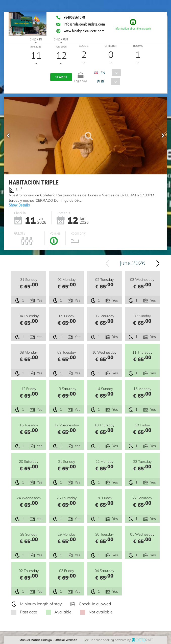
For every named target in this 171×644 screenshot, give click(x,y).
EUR (101, 82)
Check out (61, 39)
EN (103, 73)
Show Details (19, 205)
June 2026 (132, 263)
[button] (61, 77)
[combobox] (109, 73)
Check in (36, 39)
